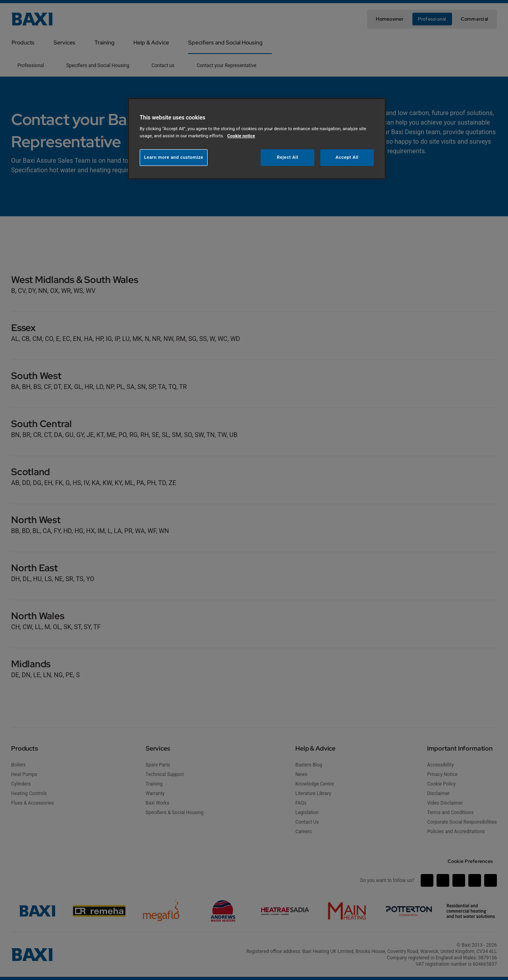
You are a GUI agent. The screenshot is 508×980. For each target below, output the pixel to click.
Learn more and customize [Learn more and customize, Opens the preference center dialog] (174, 157)
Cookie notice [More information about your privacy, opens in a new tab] (241, 136)
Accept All (347, 157)
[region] (257, 139)
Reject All (288, 157)
